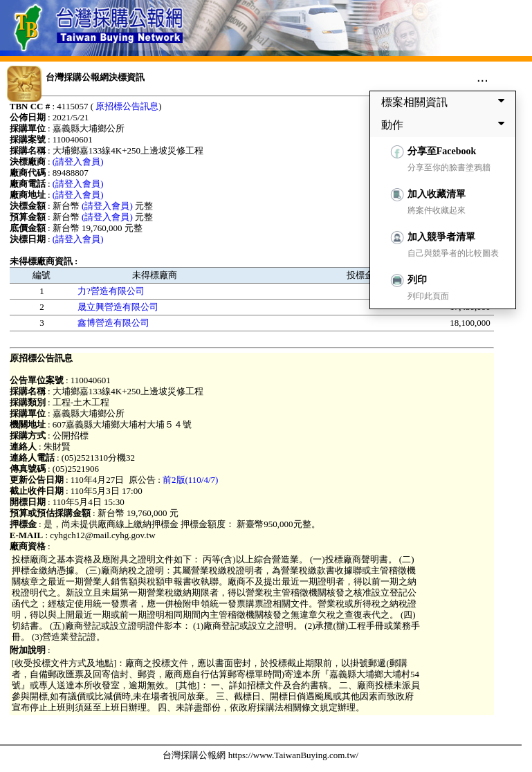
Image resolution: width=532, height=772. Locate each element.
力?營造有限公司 (111, 291)
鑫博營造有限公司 (113, 323)
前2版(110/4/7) (190, 480)
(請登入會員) (78, 162)
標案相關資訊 (446, 102)
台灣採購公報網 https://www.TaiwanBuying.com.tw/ (260, 755)
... (483, 77)
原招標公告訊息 (127, 106)
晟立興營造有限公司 (118, 307)
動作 (446, 125)
